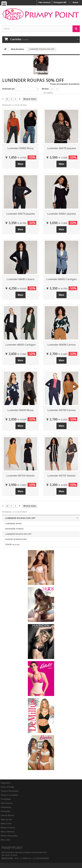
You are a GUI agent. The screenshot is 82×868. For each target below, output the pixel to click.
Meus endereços (8, 832)
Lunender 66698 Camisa (61, 345)
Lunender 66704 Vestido (20, 476)
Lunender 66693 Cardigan (20, 345)
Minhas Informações (9, 836)
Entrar (76, 2)
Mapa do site (6, 819)
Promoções (6, 811)
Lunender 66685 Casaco (21, 279)
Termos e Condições (9, 795)
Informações (6, 807)
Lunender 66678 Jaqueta (62, 148)
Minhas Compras (8, 828)
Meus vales (6, 840)
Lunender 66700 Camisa (61, 410)
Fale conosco (44, 2)
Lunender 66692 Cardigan (61, 279)
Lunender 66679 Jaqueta (21, 214)
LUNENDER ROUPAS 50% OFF (18, 534)
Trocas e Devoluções (10, 791)
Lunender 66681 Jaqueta (62, 214)
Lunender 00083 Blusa (20, 148)
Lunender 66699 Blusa (20, 410)
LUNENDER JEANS (13, 524)
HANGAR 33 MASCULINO (16, 539)
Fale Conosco (7, 803)
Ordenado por (8, 89)
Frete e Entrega (7, 787)
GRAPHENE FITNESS (14, 529)
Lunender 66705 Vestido (61, 476)
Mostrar (45, 89)
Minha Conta (6, 824)
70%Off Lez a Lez (12, 545)
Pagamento (6, 783)
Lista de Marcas (7, 815)
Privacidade (6, 799)
